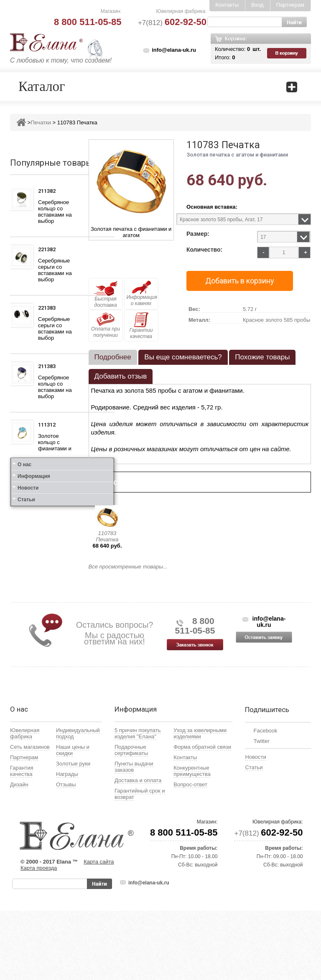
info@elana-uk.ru (174, 50)
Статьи (26, 649)
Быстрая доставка (106, 294)
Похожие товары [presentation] (262, 357)
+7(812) (172, 23)
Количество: (204, 250)
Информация (34, 625)
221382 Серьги (48, 250)
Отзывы (66, 854)
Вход (257, 5)
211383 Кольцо (49, 367)
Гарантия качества (22, 840)
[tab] (113, 357)
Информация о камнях (142, 293)
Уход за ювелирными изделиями (200, 803)
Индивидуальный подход (78, 803)
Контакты (227, 5)
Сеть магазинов (30, 816)
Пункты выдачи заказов (134, 836)
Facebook (265, 800)
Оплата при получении (106, 325)
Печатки (41, 122)
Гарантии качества (141, 326)
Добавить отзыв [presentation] (121, 376)
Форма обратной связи (202, 816)
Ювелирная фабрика (25, 803)
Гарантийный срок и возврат (140, 863)
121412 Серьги (48, 549)
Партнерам (290, 5)
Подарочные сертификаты (131, 819)
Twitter (261, 810)
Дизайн (19, 854)
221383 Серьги (48, 309)
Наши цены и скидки (73, 819)
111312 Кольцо (49, 426)
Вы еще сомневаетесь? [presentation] (183, 357)
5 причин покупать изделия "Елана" (138, 803)
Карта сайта (99, 931)
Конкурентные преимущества (192, 840)
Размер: (198, 234)
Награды (67, 843)
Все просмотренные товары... (128, 567)
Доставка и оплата (138, 850)
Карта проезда (39, 937)
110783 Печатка (107, 536)
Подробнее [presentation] (113, 357)
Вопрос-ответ (190, 854)
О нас (24, 614)
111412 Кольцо (49, 490)
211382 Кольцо (49, 192)
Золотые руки (73, 833)
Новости (28, 637)
